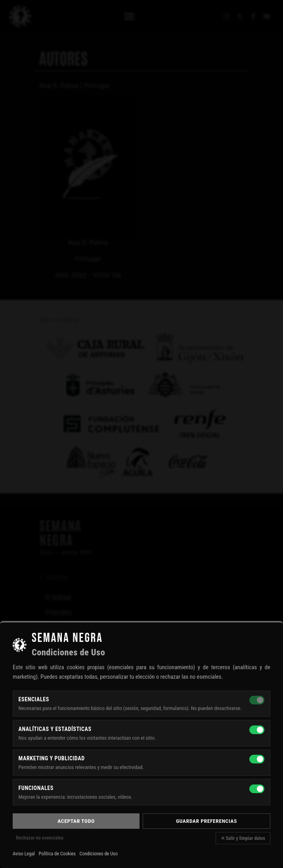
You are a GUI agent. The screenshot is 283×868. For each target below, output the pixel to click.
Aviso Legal (24, 854)
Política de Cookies (57, 854)
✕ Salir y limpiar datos (243, 838)
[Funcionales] (257, 789)
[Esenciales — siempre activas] (257, 700)
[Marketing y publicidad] (257, 759)
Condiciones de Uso (98, 854)
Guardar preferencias (207, 821)
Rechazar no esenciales (40, 838)
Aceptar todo (76, 821)
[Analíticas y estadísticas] (257, 730)
